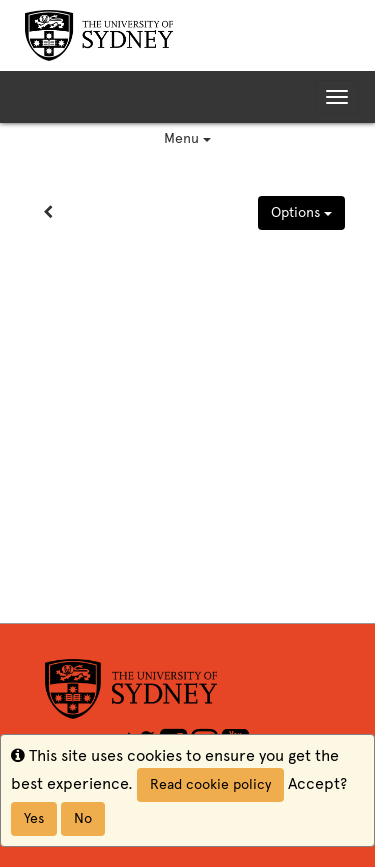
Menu (187, 138)
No (83, 818)
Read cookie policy (210, 784)
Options (301, 212)
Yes (34, 818)
